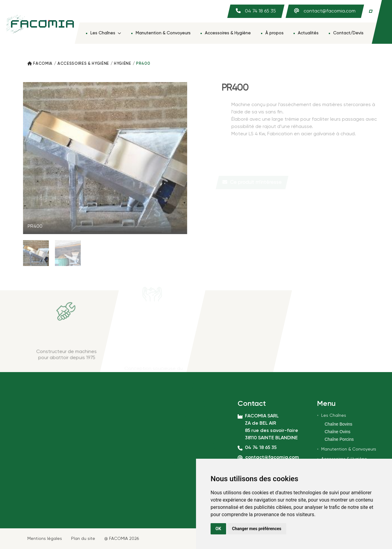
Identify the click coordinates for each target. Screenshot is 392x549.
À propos (274, 33)
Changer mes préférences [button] (257, 529)
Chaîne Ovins (337, 432)
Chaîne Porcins (339, 439)
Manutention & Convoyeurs (163, 33)
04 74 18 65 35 (260, 11)
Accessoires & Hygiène (228, 33)
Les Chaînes (106, 33)
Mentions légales (45, 539)
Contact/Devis (348, 33)
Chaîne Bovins (338, 424)
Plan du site (83, 539)
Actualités (308, 33)
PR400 (143, 64)
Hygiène (123, 64)
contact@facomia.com (330, 11)
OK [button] (218, 529)
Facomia (43, 64)
